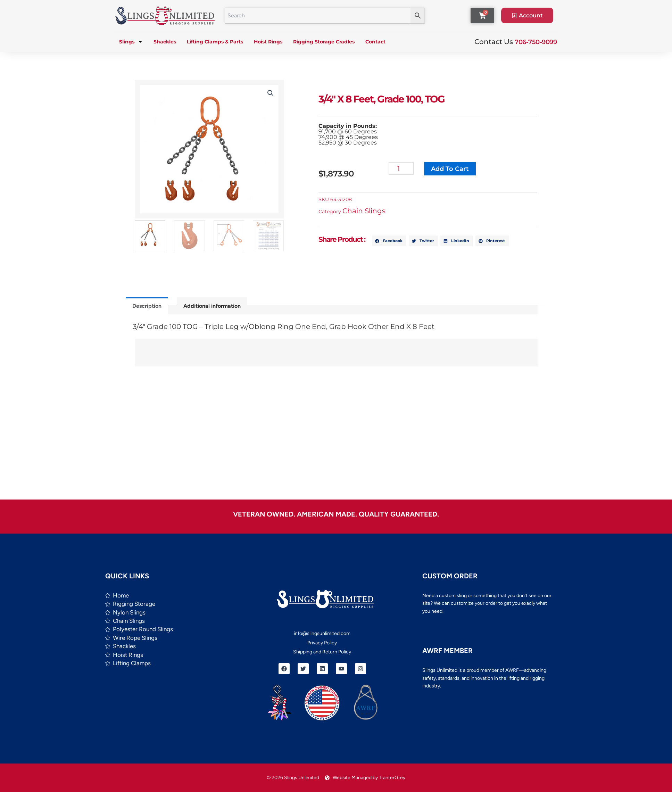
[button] (268, 93)
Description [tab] (147, 306)
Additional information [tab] (212, 306)
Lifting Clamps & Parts (215, 42)
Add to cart (453, 169)
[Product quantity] (404, 168)
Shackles (165, 42)
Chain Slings (367, 211)
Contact (375, 42)
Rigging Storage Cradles (324, 42)
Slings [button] (131, 42)
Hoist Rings (268, 42)
